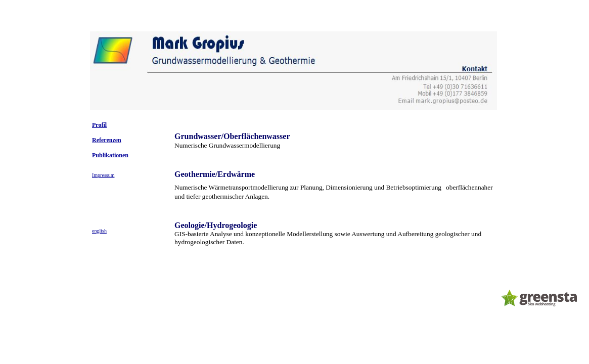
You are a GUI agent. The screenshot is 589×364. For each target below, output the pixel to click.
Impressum (103, 175)
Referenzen (107, 140)
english (99, 231)
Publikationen (110, 155)
